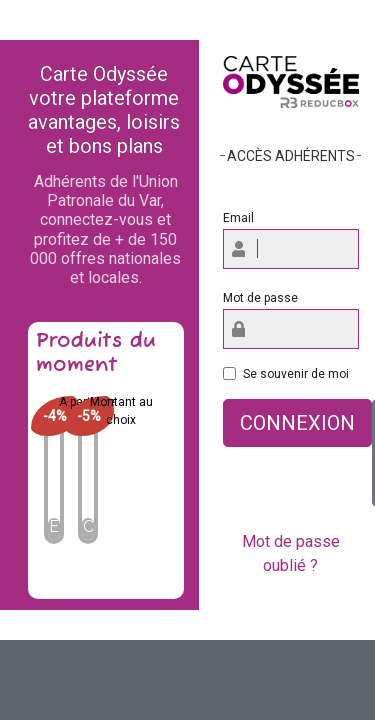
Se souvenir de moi (296, 374)
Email (238, 218)
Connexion (297, 423)
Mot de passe (260, 298)
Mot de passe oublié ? (291, 553)
